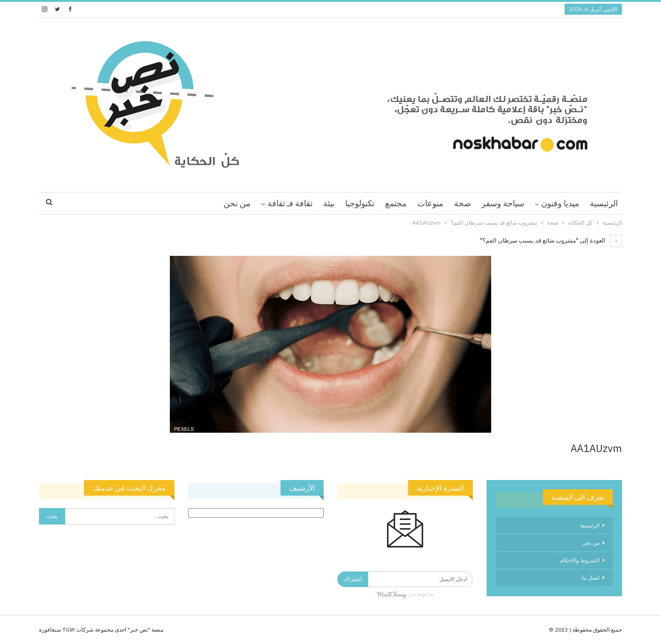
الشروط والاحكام (580, 560)
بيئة (329, 203)
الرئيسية (604, 203)
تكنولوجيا (360, 203)
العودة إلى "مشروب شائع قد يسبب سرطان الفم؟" (551, 240)
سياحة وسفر (503, 203)
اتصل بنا (591, 578)
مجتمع (396, 203)
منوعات (430, 203)
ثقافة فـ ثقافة (290, 203)
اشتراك (353, 579)
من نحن (237, 203)
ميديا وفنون (560, 203)
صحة (462, 203)
